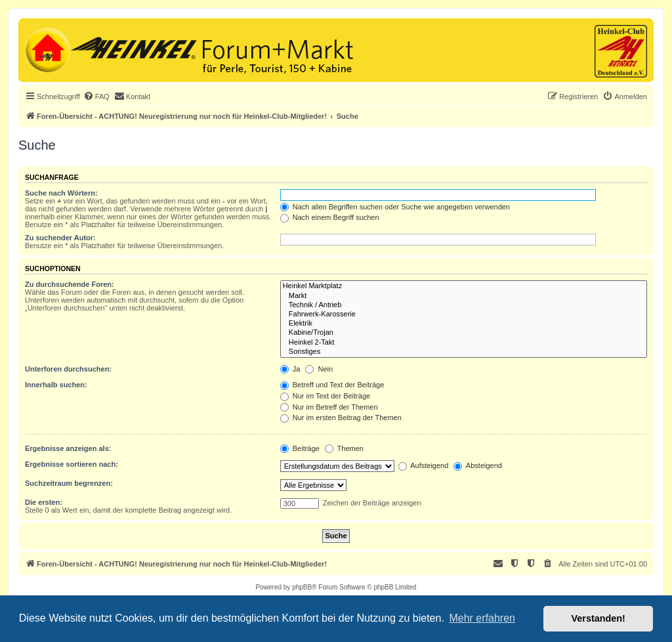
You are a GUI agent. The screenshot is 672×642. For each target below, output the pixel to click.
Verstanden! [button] (598, 618)
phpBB (302, 587)
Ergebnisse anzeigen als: (68, 448)
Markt (464, 296)
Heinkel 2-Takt (464, 343)
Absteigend (478, 465)
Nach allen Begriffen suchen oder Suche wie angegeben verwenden (395, 207)
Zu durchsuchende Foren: (70, 284)
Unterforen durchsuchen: (68, 369)
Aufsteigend (424, 465)
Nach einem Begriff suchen (330, 217)
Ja (290, 369)
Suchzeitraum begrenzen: (69, 483)
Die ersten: (44, 502)
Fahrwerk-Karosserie (464, 314)
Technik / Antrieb (464, 305)
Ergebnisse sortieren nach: (72, 464)
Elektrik (464, 324)
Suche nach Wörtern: (61, 193)
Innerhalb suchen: (56, 385)
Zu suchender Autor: (60, 238)
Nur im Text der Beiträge (325, 396)
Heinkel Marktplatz (464, 286)
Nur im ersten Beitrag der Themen (341, 417)
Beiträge (300, 448)
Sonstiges (464, 352)
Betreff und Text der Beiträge (332, 385)
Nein (319, 369)
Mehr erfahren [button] (482, 618)
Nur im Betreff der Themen (329, 407)
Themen (344, 448)
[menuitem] (96, 96)
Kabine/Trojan (464, 333)
